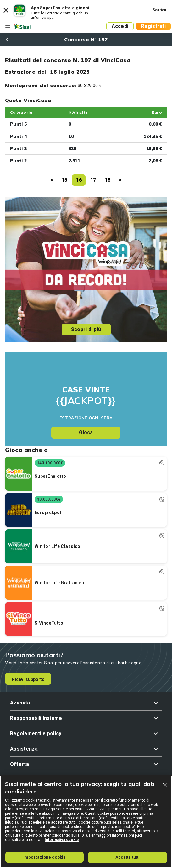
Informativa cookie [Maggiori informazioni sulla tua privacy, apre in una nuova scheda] (62, 840)
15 (65, 180)
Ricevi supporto (28, 679)
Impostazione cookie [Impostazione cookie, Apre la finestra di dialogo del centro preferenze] (44, 857)
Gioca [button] (86, 432)
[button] (86, 703)
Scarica (159, 10)
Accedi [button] (120, 26)
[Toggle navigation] (8, 27)
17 (93, 180)
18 (108, 180)
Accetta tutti (128, 857)
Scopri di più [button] (86, 329)
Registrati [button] (153, 26)
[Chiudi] (165, 785)
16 (79, 180)
